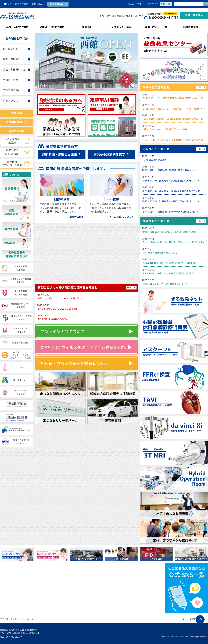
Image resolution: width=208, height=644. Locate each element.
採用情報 (87, 27)
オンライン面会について (62, 331)
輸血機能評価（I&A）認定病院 (21, 305)
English (131, 4)
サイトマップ (6, 619)
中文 (139, 4)
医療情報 (17, 113)
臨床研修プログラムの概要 (12, 163)
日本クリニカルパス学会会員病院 (20, 318)
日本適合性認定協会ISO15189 (21, 442)
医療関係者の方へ (17, 122)
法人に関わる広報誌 (12, 141)
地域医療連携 (191, 27)
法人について (11, 49)
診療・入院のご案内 (17, 27)
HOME (8, 4)
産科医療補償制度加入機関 (21, 293)
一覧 (129, 287)
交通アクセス (11, 101)
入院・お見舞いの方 (14, 70)
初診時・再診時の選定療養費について (75, 363)
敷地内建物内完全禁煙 (21, 392)
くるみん (21, 367)
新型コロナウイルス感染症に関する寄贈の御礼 (83, 347)
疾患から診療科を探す (109, 154)
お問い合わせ (39, 4)
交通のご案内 (21, 4)
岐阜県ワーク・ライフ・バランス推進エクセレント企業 (20, 355)
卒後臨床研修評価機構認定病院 (20, 281)
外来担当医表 (11, 80)
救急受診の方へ (12, 90)
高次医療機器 (17, 131)
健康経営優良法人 (21, 343)
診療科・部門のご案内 (52, 27)
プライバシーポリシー (25, 619)
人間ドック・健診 (121, 27)
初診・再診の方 (12, 59)
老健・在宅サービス (156, 27)
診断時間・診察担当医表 (60, 154)
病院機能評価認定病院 (21, 268)
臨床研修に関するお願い (12, 152)
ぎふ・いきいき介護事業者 (21, 330)
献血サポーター (21, 380)
